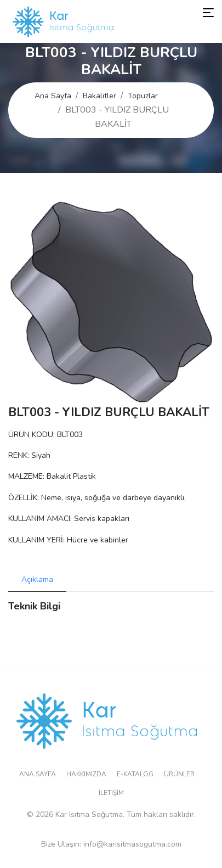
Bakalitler (99, 96)
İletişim (111, 793)
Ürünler (179, 774)
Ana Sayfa (53, 96)
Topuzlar (143, 96)
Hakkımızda (86, 774)
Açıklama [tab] (37, 579)
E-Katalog (135, 774)
